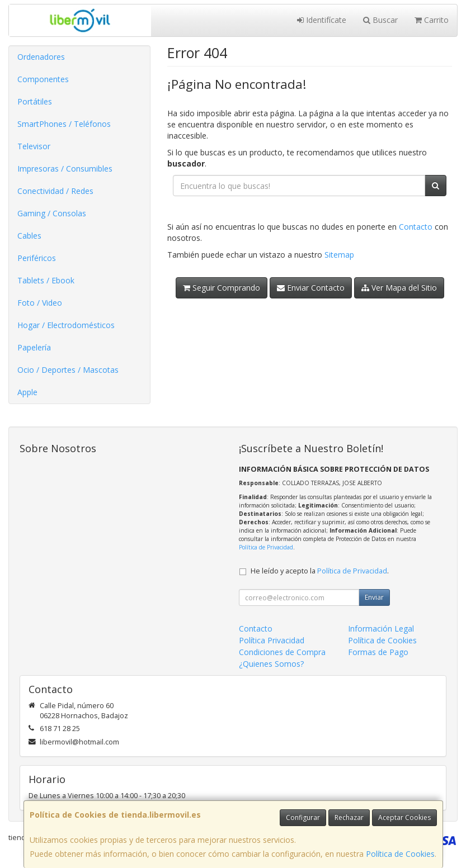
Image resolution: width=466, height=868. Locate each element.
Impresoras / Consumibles (65, 169)
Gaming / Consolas (52, 213)
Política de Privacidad (266, 547)
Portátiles (35, 101)
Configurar (303, 817)
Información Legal (381, 629)
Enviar (374, 597)
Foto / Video (40, 303)
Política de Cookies (400, 854)
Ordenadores (41, 57)
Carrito (432, 20)
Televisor (34, 146)
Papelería (34, 347)
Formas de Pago (378, 652)
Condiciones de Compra (282, 652)
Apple (27, 392)
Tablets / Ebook (46, 280)
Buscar (380, 20)
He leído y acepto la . (320, 571)
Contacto (416, 227)
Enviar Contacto (311, 288)
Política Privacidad (272, 640)
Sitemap (339, 255)
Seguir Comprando (222, 288)
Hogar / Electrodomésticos (66, 325)
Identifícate (322, 20)
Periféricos (37, 258)
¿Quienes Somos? (271, 664)
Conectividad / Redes (55, 191)
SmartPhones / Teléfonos (64, 124)
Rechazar (349, 817)
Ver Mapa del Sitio (399, 288)
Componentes (43, 79)
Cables (29, 236)
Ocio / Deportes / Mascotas (68, 370)
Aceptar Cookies (404, 817)
